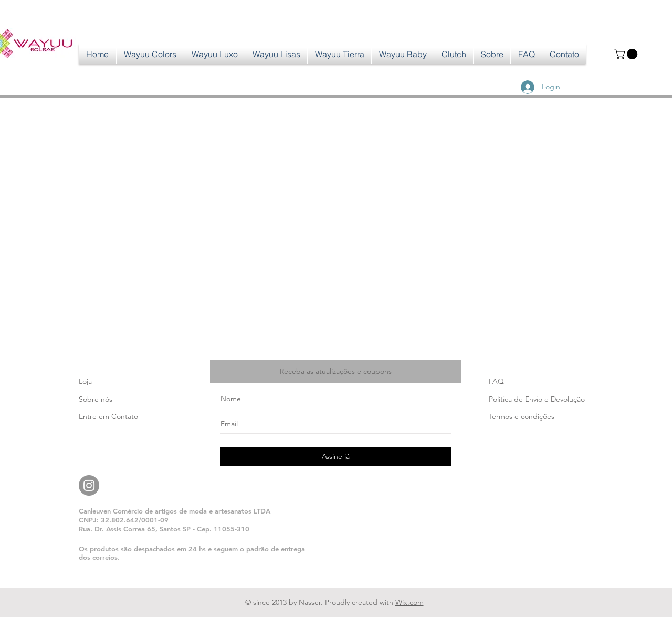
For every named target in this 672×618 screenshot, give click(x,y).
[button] (627, 54)
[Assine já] (336, 457)
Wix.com (409, 602)
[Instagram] (89, 485)
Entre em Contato (108, 416)
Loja (85, 381)
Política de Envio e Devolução (537, 399)
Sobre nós (96, 399)
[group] (336, 112)
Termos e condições (522, 416)
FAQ (496, 381)
